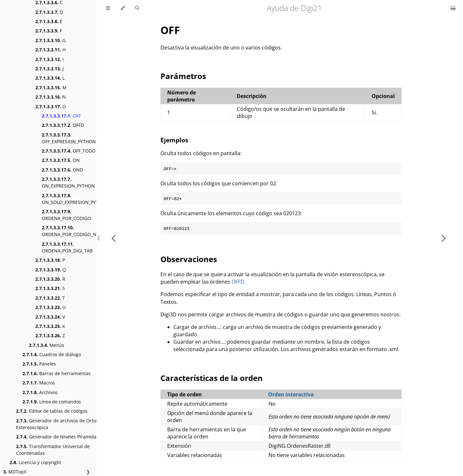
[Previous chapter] (113, 238)
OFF (61, 116)
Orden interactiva (291, 394)
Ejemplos (174, 140)
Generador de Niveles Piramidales (59, 437)
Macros (39, 383)
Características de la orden (212, 378)
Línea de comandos (52, 402)
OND (62, 170)
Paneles (39, 364)
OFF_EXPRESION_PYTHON (69, 138)
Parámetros (183, 76)
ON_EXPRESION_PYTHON (68, 182)
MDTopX (15, 472)
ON (61, 160)
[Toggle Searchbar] (137, 8)
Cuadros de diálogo (52, 354)
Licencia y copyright (35, 462)
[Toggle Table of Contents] (108, 8)
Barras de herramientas (57, 373)
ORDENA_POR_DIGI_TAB (67, 247)
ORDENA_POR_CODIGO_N (69, 231)
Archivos (40, 392)
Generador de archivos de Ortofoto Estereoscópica (60, 424)
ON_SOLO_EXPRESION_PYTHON (75, 199)
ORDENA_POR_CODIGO (66, 215)
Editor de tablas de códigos (52, 411)
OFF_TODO (69, 151)
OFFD (63, 125)
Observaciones (189, 259)
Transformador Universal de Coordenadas (53, 450)
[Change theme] (123, 8)
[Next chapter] (444, 238)
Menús (47, 345)
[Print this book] (453, 8)
